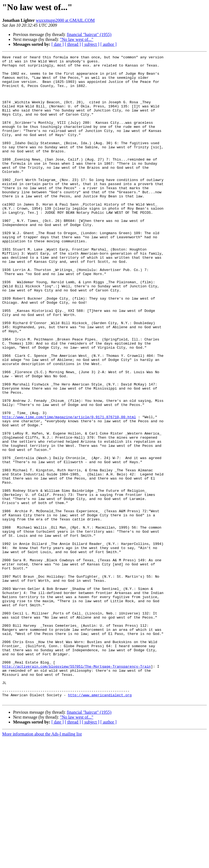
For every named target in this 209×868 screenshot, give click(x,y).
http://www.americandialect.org (100, 823)
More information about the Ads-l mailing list (42, 863)
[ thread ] (73, 44)
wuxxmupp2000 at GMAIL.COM (65, 20)
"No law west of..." (76, 39)
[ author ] (109, 44)
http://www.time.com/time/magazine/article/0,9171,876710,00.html (69, 490)
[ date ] (58, 44)
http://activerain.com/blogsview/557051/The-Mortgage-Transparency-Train (76, 789)
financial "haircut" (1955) (89, 34)
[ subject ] (91, 44)
